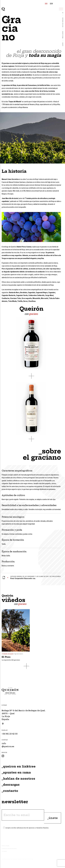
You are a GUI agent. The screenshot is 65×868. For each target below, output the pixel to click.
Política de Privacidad (9, 849)
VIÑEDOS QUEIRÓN (63, 35)
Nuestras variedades (63, 22)
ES (46, 4)
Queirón (63, 44)
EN (51, 4)
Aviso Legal (5, 846)
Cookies (4, 851)
